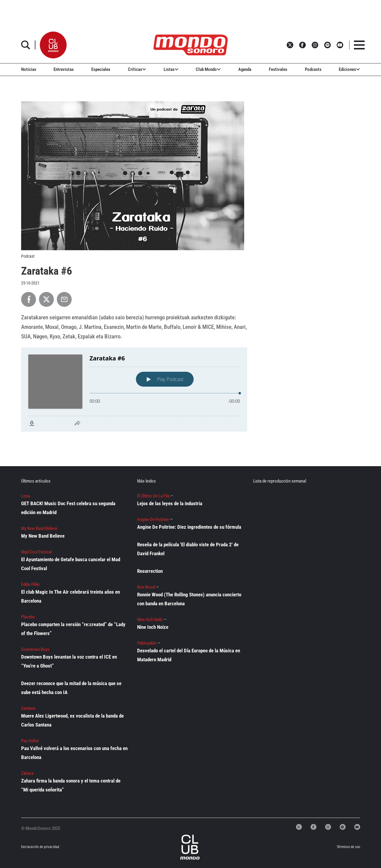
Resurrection (150, 571)
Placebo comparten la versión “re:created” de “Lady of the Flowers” (73, 629)
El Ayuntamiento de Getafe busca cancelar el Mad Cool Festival (71, 564)
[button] (53, 45)
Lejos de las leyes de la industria (170, 503)
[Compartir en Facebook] (29, 299)
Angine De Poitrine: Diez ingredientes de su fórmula (189, 527)
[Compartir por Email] (64, 299)
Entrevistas (64, 69)
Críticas (137, 69)
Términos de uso (348, 847)
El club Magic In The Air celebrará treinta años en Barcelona (70, 596)
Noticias (29, 69)
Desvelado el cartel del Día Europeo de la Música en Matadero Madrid (189, 655)
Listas (171, 69)
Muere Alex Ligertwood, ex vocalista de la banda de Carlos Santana (72, 720)
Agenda (245, 69)
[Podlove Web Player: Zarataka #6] (134, 389)
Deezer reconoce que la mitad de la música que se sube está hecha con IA (71, 688)
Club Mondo (208, 69)
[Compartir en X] (46, 299)
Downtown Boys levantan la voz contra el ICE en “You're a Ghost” (69, 661)
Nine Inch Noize (153, 627)
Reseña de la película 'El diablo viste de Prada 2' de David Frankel (188, 549)
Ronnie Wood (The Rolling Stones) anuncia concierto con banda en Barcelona (189, 599)
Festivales (278, 69)
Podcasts (313, 69)
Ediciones (349, 69)
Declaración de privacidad (40, 847)
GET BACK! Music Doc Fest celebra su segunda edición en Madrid (68, 508)
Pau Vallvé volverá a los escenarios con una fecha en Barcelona (74, 753)
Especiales (101, 69)
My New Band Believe (43, 536)
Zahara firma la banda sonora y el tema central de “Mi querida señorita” (71, 785)
